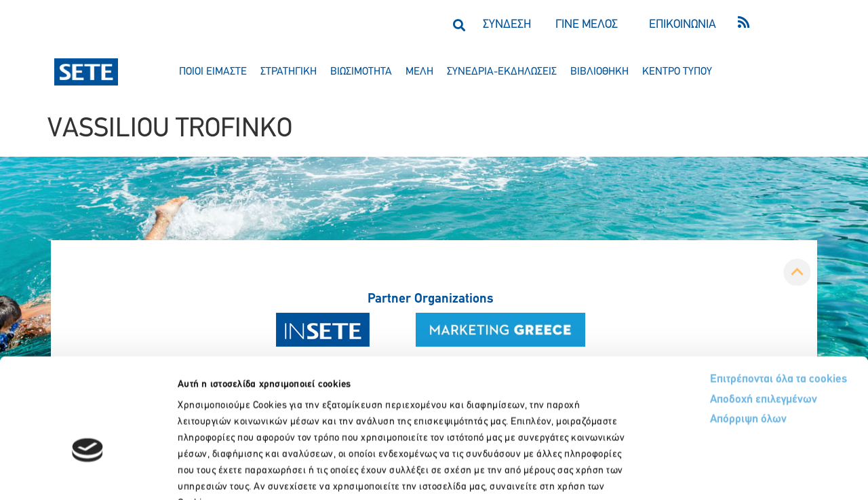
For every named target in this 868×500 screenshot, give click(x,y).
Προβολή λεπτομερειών (758, 473)
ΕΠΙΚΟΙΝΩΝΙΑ (683, 25)
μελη (419, 72)
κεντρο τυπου (677, 72)
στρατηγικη (289, 72)
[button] (459, 25)
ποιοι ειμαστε (213, 72)
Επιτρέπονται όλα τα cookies (727, 295)
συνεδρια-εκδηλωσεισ (502, 72)
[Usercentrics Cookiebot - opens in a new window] (88, 474)
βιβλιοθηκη (599, 72)
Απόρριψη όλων (697, 336)
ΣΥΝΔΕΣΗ (507, 25)
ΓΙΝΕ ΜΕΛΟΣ (587, 25)
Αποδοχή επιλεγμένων (714, 316)
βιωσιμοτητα (361, 72)
